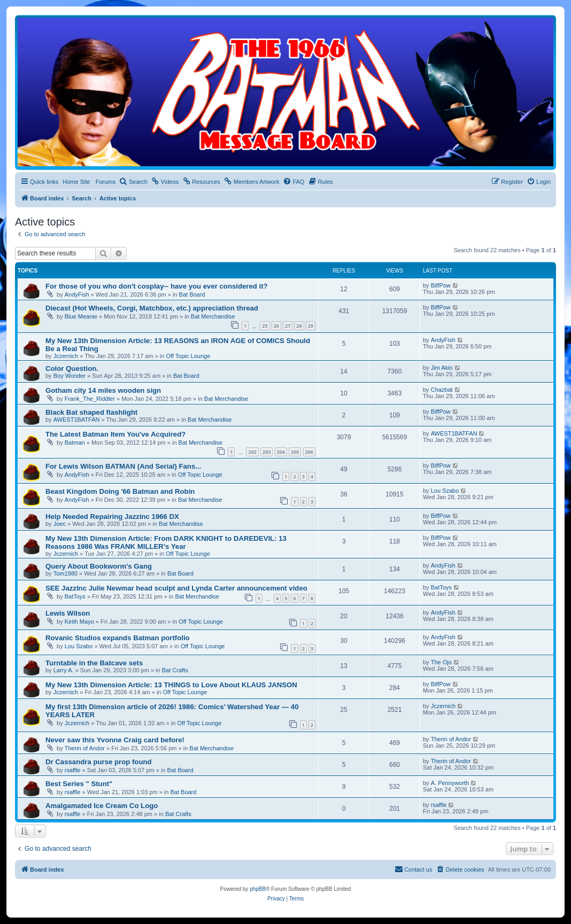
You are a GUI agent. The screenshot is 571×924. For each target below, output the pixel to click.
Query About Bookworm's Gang (99, 566)
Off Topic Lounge (188, 356)
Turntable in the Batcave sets (94, 663)
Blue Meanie (81, 316)
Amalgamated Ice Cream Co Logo (102, 806)
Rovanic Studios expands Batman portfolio (118, 638)
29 (311, 326)
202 (252, 452)
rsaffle (73, 770)
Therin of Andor (85, 748)
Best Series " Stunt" (79, 784)
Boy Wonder (70, 376)
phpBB (258, 889)
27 (288, 326)
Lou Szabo (445, 491)
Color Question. (72, 368)
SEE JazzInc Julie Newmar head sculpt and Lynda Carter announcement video (176, 588)
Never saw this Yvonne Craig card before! (115, 740)
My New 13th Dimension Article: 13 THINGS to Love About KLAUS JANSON (171, 685)
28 (299, 326)
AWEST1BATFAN (77, 420)
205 (295, 452)
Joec (60, 524)
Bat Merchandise (213, 316)
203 (267, 452)
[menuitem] (133, 182)
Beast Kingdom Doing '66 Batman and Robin (120, 491)
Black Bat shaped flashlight (91, 412)
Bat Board (192, 294)
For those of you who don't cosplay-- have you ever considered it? (157, 286)
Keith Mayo (79, 622)
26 (276, 326)
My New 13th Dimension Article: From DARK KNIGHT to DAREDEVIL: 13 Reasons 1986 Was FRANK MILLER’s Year (166, 542)
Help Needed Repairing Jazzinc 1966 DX (112, 517)
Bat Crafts (175, 670)
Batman (75, 442)
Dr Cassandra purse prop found (99, 762)
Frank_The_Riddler (90, 399)
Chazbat (442, 390)
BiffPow (441, 285)
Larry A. (64, 670)
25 (265, 326)
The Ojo (441, 662)
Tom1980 (65, 573)
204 (281, 452)
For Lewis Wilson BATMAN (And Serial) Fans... (123, 466)
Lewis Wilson (68, 613)
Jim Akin (442, 368)
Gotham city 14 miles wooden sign (103, 390)
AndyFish (77, 294)
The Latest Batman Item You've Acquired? (115, 434)
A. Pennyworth (450, 783)
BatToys (75, 596)
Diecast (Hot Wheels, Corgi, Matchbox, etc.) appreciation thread (152, 308)
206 (309, 452)
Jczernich (66, 356)
